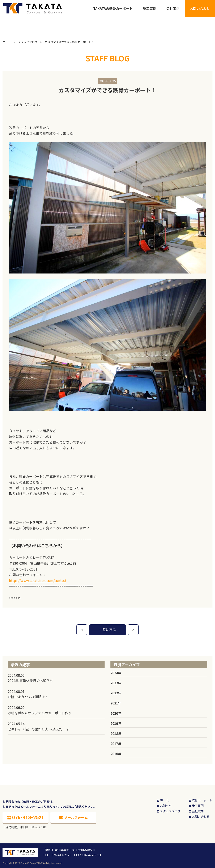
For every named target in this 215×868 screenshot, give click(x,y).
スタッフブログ (28, 42)
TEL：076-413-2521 (57, 855)
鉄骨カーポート (200, 800)
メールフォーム (73, 817)
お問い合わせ (200, 8)
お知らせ (164, 806)
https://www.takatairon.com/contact (38, 580)
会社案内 (173, 8)
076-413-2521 (27, 569)
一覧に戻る (107, 630)
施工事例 (149, 8)
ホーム (7, 42)
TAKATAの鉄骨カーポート (113, 8)
